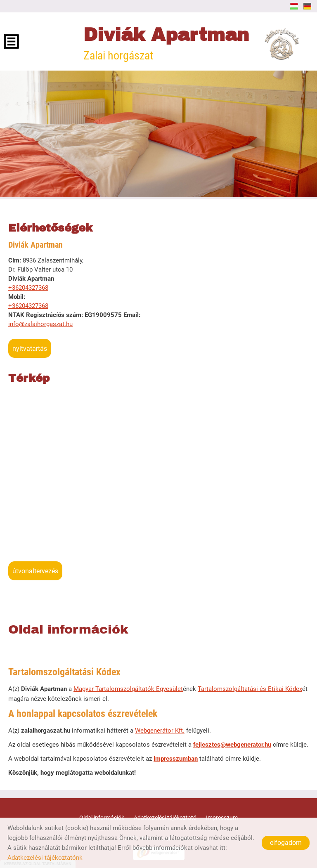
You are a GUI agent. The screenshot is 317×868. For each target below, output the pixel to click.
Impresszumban (176, 759)
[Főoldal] (281, 44)
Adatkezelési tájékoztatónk (45, 858)
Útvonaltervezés (35, 571)
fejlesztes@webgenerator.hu (232, 745)
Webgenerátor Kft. (160, 731)
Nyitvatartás (30, 349)
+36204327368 (28, 288)
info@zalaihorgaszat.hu (40, 324)
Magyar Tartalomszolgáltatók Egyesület (128, 689)
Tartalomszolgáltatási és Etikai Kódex (250, 689)
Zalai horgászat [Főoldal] (166, 44)
